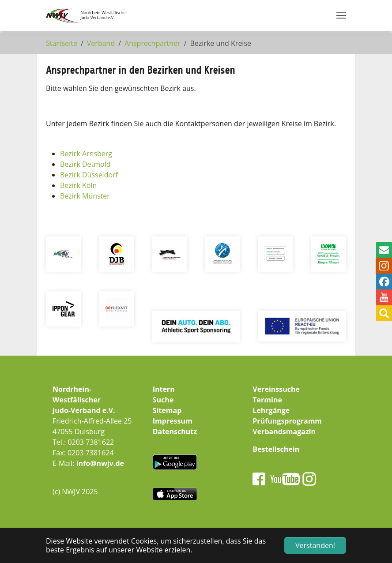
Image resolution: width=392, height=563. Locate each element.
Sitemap (167, 410)
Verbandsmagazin (284, 432)
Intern (164, 389)
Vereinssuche (276, 389)
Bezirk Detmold (85, 164)
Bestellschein (276, 449)
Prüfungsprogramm (287, 421)
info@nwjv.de (100, 463)
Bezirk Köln (78, 185)
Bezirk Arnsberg (86, 154)
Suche (163, 400)
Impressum (173, 421)
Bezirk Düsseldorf (89, 175)
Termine (267, 400)
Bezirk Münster (85, 196)
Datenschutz (175, 432)
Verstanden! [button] (315, 545)
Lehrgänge (271, 410)
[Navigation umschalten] (341, 15)
